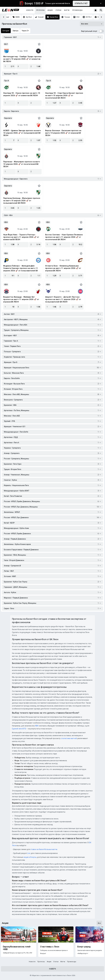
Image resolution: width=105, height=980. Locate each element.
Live (29, 853)
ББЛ (6, 44)
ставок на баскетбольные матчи (44, 849)
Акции (50, 10)
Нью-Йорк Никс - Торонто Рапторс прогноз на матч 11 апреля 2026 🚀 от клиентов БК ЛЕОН (21, 237)
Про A (7, 81)
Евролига (8, 118)
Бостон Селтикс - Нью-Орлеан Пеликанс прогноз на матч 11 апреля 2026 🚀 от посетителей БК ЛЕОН (64, 237)
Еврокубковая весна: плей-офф (17, 948)
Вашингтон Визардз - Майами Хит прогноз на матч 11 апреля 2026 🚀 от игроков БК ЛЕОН (21, 299)
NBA (37, 726)
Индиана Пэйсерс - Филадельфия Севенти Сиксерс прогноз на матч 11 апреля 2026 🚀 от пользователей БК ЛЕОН (21, 268)
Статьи (58, 10)
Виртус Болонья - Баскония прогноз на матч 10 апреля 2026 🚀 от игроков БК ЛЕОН (63, 133)
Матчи (67, 10)
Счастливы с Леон (50, 947)
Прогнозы (40, 10)
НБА (6, 222)
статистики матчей (69, 738)
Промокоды (77, 10)
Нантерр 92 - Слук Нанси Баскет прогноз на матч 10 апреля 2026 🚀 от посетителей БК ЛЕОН (64, 95)
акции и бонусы (30, 857)
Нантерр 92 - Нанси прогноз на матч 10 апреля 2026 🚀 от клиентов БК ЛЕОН (22, 94)
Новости (30, 10)
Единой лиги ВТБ (19, 729)
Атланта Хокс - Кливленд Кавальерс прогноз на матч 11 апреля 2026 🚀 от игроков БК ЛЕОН (63, 268)
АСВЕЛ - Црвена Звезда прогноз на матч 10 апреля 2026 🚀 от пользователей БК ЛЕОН (22, 133)
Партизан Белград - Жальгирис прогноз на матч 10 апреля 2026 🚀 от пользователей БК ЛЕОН (22, 201)
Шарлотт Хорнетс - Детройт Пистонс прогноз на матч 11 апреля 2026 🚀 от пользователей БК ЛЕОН (63, 299)
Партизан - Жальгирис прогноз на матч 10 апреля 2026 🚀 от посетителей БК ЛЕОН (22, 164)
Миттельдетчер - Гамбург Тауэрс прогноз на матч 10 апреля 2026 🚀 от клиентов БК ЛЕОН (22, 59)
